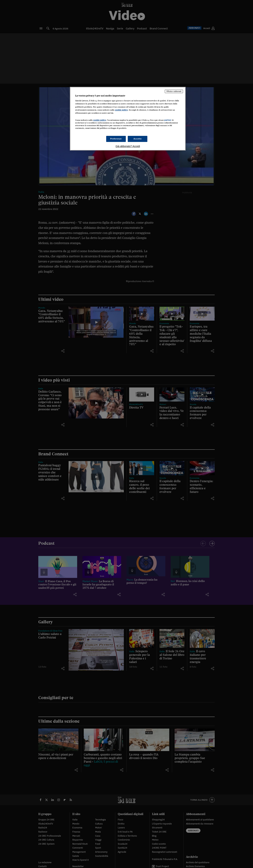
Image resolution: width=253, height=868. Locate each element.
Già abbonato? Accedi (128, 146)
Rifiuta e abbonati (174, 91)
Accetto (138, 139)
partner (168, 120)
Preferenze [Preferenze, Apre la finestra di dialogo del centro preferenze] (116, 139)
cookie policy (121, 110)
